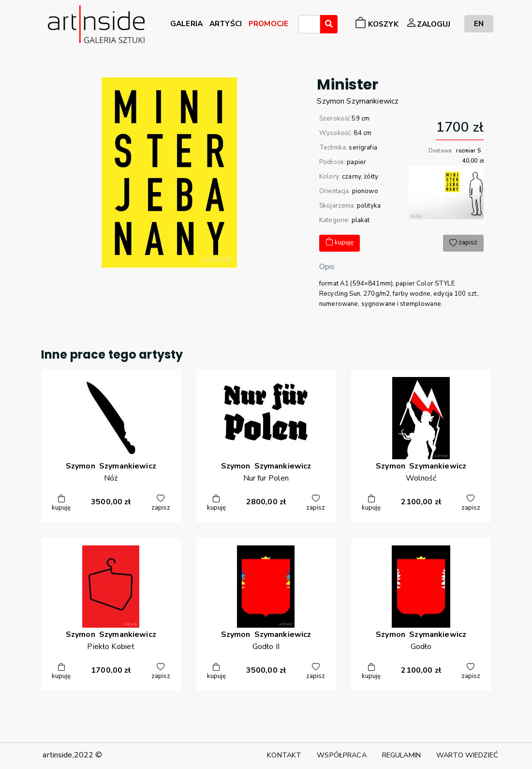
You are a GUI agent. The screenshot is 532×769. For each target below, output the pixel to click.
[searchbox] (304, 26)
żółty (371, 177)
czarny (351, 177)
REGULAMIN (401, 755)
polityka (369, 206)
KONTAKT (284, 755)
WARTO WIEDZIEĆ (467, 755)
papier (356, 162)
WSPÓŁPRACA (341, 755)
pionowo (365, 191)
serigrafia (363, 148)
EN (479, 23)
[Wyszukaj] (329, 24)
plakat (361, 220)
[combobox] (309, 24)
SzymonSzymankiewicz (358, 101)
